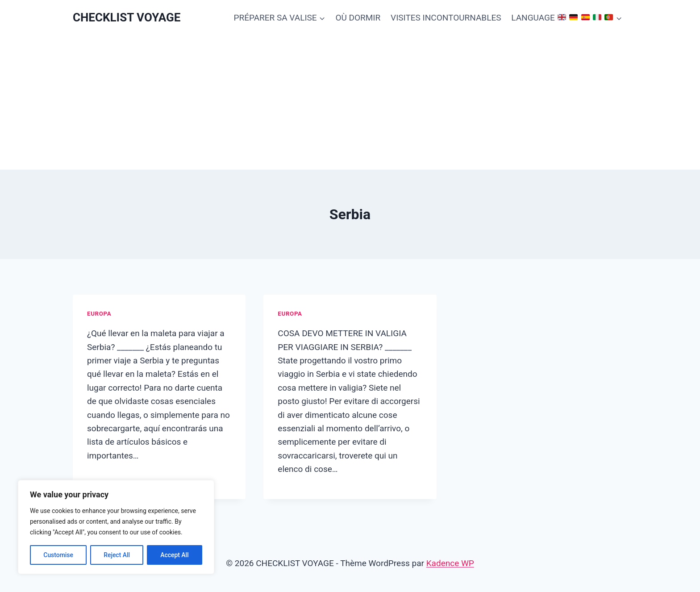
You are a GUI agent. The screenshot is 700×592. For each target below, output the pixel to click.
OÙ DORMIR (358, 18)
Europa (99, 314)
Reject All (117, 555)
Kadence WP (450, 563)
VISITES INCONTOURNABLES (446, 18)
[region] (116, 527)
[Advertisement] (350, 103)
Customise (58, 555)
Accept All (175, 555)
